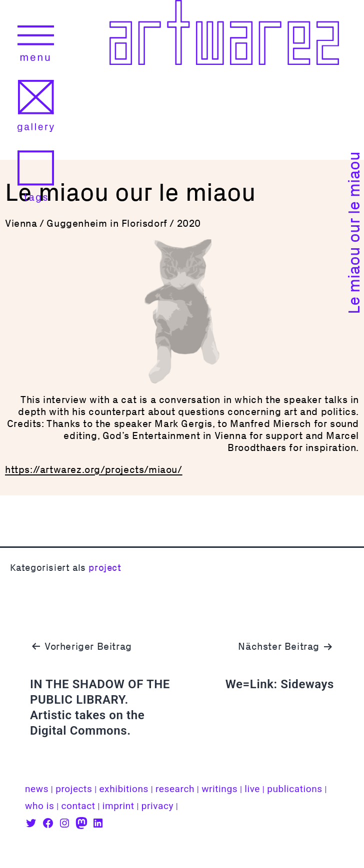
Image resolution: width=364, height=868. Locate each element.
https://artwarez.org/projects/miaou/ (94, 469)
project (105, 568)
